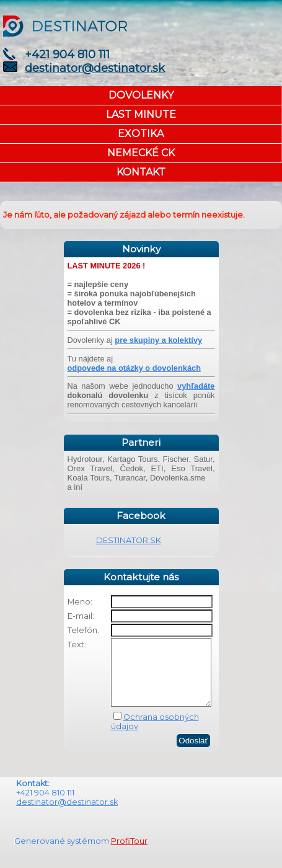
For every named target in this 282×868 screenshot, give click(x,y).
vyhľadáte (196, 386)
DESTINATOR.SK (129, 540)
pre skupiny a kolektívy (158, 340)
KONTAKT (141, 172)
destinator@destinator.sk (95, 68)
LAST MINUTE (141, 114)
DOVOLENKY (141, 95)
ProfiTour (129, 854)
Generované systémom (63, 854)
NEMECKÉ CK (141, 153)
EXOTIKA (141, 134)
